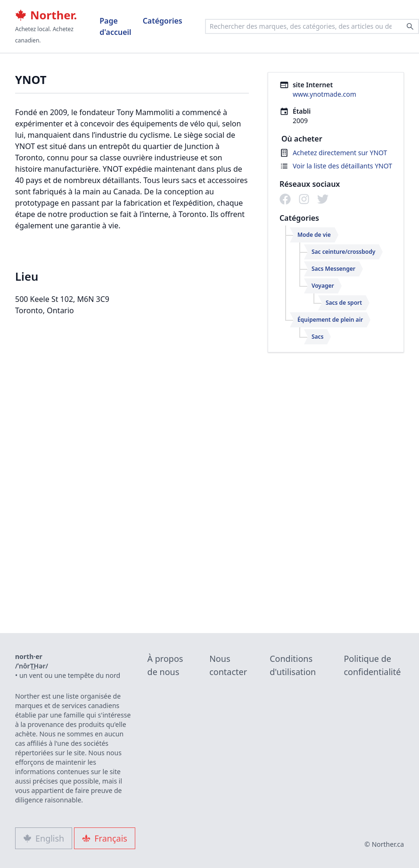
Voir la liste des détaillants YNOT (342, 166)
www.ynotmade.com (325, 94)
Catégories (163, 21)
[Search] (410, 26)
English (44, 838)
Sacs (318, 337)
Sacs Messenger (333, 269)
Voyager (323, 286)
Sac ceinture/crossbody (343, 252)
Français (105, 838)
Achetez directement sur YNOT (340, 153)
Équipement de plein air (330, 320)
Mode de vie (314, 235)
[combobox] (312, 26)
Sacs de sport (344, 303)
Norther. (46, 15)
